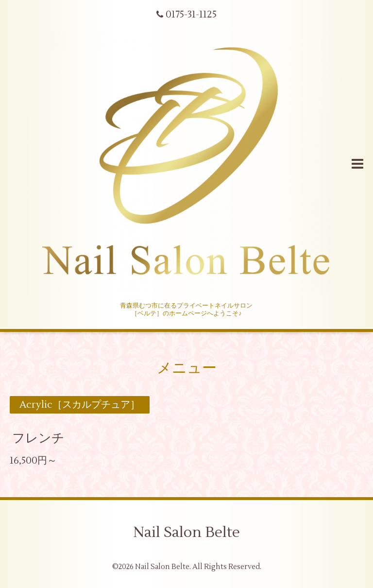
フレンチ (38, 438)
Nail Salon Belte (186, 532)
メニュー (187, 368)
